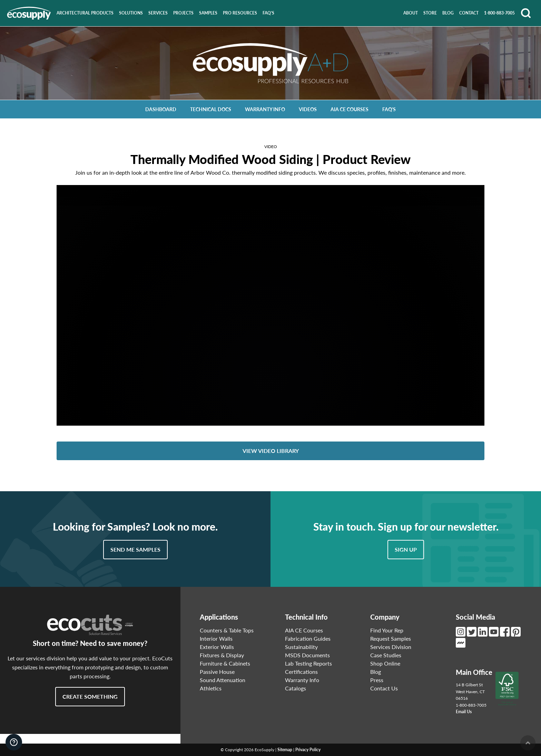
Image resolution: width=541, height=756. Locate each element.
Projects (183, 13)
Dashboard (161, 109)
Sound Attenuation (223, 680)
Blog (448, 13)
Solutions (131, 13)
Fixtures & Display (222, 655)
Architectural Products (85, 13)
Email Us (464, 712)
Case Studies (386, 655)
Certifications (301, 672)
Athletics (211, 688)
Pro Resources (240, 13)
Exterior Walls (217, 647)
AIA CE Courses (350, 109)
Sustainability (301, 647)
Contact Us (384, 688)
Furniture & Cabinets (225, 663)
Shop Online (385, 663)
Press (377, 680)
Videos (308, 109)
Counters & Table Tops (227, 630)
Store (430, 13)
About (411, 13)
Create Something (90, 696)
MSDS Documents (307, 655)
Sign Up (406, 549)
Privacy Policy (308, 750)
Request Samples (391, 638)
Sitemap (285, 750)
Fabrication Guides (308, 638)
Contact (469, 13)
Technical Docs (211, 109)
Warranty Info (265, 109)
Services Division (391, 647)
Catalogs (296, 688)
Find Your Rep (387, 630)
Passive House (217, 672)
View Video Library (271, 451)
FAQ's (268, 13)
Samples (208, 13)
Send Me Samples (135, 549)
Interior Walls (216, 638)
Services (158, 13)
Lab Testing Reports (308, 663)
